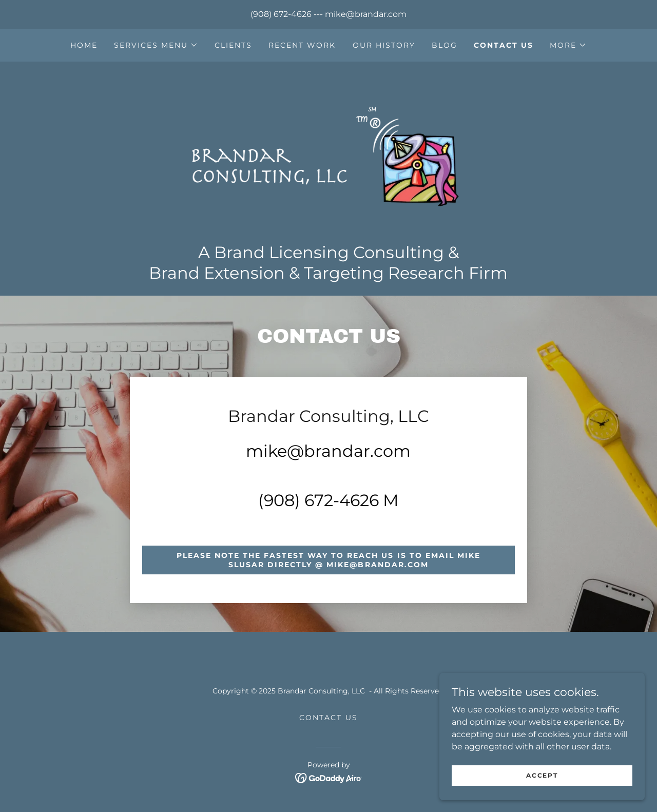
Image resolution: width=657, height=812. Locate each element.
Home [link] (84, 45)
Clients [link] (233, 45)
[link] (328, 155)
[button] (156, 45)
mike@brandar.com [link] (366, 14)
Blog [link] (445, 45)
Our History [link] (384, 45)
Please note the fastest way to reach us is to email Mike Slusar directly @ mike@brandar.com (328, 560)
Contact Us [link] (504, 45)
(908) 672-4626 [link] (281, 14)
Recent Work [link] (302, 45)
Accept (542, 775)
